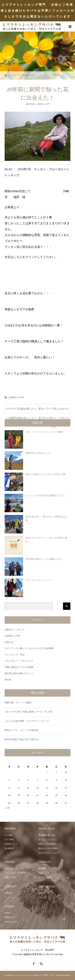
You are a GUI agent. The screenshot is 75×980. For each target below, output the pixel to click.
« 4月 (7, 808)
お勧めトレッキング (15, 630)
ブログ (14, 75)
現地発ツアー (10, 917)
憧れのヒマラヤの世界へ (49, 848)
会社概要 (42, 868)
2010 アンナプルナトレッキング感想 (44, 432)
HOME (7, 913)
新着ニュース (44, 893)
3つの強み (9, 835)
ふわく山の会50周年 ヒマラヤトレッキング (27, 721)
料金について (44, 873)
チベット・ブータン (47, 840)
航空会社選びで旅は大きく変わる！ (22, 739)
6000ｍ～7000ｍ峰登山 (48, 844)
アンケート (9, 897)
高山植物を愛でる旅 (47, 835)
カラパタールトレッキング (39, 580)
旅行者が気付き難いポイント (19, 673)
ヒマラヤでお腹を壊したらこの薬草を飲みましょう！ (21, 410)
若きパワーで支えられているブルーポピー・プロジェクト (54, 410)
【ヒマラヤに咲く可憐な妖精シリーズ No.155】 (29, 712)
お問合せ (8, 893)
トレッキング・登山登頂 (15, 873)
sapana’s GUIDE (11, 922)
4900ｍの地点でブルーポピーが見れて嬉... (46, 474)
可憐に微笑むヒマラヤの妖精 (19, 667)
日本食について (11, 844)
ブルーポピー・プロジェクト (19, 661)
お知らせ (9, 642)
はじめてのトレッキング (49, 853)
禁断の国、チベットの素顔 (18, 703)
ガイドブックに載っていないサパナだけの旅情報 (29, 648)
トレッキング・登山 (15, 655)
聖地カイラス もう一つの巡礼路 (21, 730)
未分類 (8, 680)
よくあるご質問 (45, 877)
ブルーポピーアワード (14, 868)
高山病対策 (9, 848)
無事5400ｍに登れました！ (39, 453)
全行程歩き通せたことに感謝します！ (44, 559)
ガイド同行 (9, 840)
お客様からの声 (28, 75)
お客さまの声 (10, 877)
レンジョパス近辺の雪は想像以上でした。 (46, 495)
